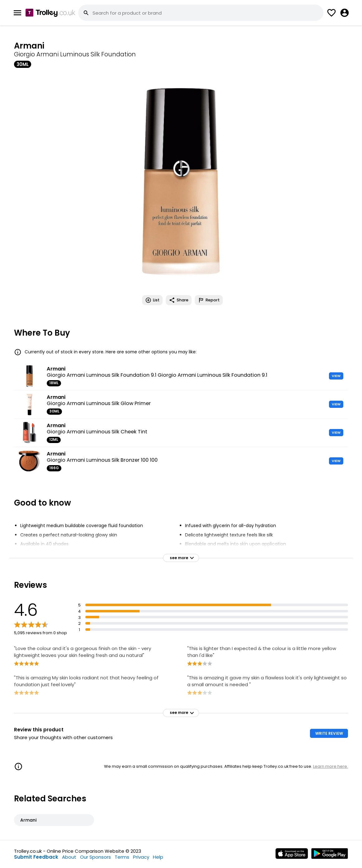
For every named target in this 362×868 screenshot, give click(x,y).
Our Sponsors (95, 857)
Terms (122, 857)
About (69, 857)
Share (179, 300)
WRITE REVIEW (329, 733)
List (152, 300)
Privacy (141, 857)
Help (158, 857)
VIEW (336, 376)
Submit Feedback (36, 857)
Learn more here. (331, 766)
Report (209, 300)
